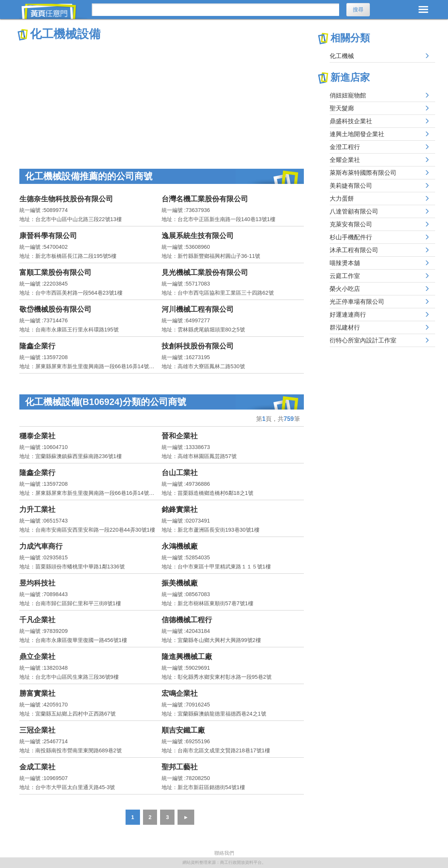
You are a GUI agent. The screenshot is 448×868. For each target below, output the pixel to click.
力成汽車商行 (41, 546)
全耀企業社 (345, 160)
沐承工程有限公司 (354, 250)
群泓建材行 (345, 327)
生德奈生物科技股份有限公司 (66, 199)
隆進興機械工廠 (187, 657)
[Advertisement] (162, 99)
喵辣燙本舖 (345, 263)
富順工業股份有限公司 (55, 272)
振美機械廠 (180, 583)
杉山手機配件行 (351, 237)
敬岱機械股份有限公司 (55, 309)
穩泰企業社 (37, 436)
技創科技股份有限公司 (198, 346)
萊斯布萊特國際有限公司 (363, 173)
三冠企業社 (37, 730)
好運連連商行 (348, 315)
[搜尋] (216, 10)
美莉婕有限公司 (351, 186)
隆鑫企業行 (37, 346)
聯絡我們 (224, 853)
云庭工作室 (345, 276)
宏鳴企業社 (180, 693)
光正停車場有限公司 (357, 302)
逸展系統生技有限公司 (198, 236)
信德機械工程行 (187, 620)
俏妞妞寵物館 (348, 95)
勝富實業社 (37, 693)
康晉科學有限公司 (48, 236)
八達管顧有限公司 (354, 211)
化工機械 (342, 56)
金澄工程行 (345, 147)
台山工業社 (180, 473)
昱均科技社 (37, 583)
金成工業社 (37, 767)
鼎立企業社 (37, 657)
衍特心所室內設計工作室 (363, 340)
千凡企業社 (37, 620)
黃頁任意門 (53, 11)
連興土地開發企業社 (357, 134)
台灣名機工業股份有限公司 (205, 199)
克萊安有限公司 (351, 224)
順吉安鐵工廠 (183, 730)
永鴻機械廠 (180, 546)
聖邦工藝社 (180, 767)
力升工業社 (37, 509)
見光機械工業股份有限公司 (205, 272)
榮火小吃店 (345, 289)
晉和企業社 (180, 436)
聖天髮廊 (342, 108)
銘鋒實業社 (180, 509)
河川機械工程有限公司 (198, 309)
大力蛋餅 (342, 199)
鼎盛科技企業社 (351, 121)
